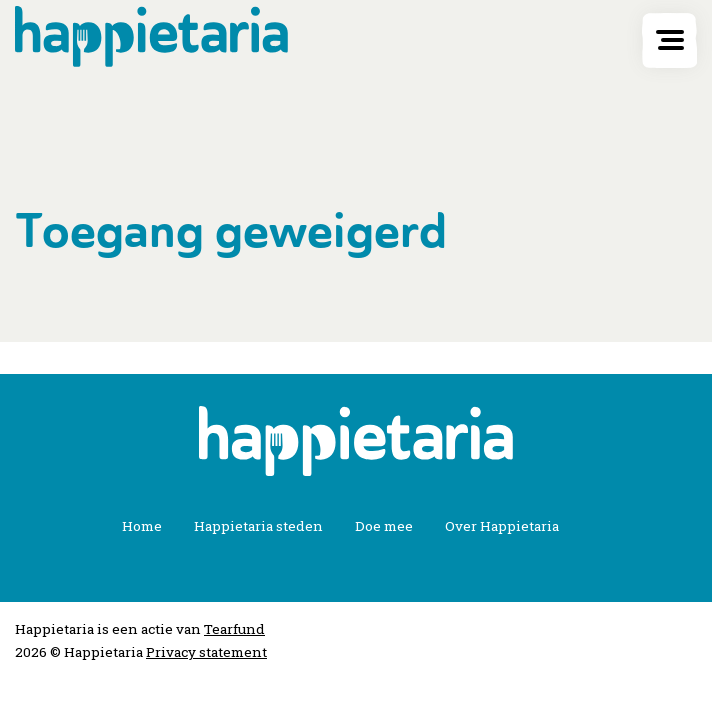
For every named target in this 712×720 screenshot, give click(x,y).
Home (142, 526)
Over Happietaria (502, 526)
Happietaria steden (258, 526)
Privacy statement (206, 652)
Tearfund (234, 629)
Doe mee (384, 526)
